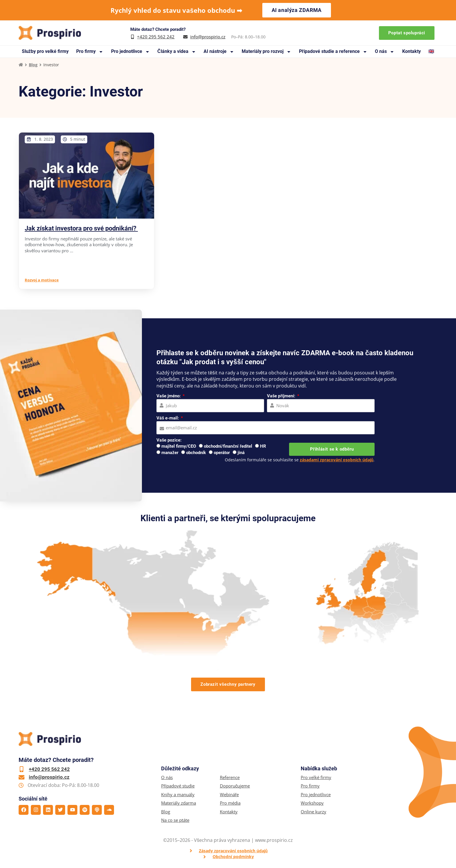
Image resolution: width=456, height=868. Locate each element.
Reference (230, 777)
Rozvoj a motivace (42, 280)
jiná (241, 453)
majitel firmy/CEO (179, 446)
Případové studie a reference (333, 52)
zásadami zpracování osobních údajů (337, 460)
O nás (385, 52)
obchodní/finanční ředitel (228, 446)
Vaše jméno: (169, 396)
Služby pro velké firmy (45, 51)
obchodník (196, 453)
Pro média (230, 803)
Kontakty (412, 51)
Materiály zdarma (179, 803)
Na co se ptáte (175, 820)
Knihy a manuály (178, 795)
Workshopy (312, 803)
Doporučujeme (235, 786)
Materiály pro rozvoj (266, 52)
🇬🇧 (431, 51)
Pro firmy (90, 52)
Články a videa (177, 52)
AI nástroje (219, 52)
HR (263, 446)
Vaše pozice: (169, 440)
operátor (222, 453)
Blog (33, 65)
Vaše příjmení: (282, 396)
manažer (170, 453)
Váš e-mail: (168, 418)
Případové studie (178, 786)
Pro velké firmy (316, 777)
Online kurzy (313, 812)
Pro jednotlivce (130, 52)
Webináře (229, 795)
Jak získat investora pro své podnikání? (81, 228)
